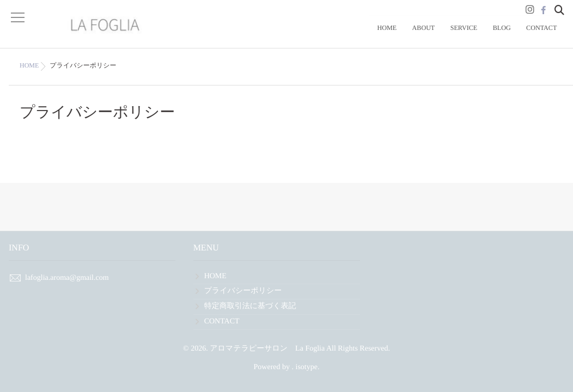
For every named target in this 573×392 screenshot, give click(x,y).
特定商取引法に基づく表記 (250, 306)
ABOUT (446, 36)
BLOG (511, 36)
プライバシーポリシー (243, 291)
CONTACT (545, 36)
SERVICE (480, 36)
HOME (415, 36)
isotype (307, 367)
